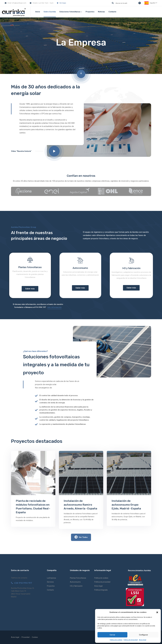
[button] (157, 612)
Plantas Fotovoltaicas (78, 578)
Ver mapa (63, 3)
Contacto (112, 12)
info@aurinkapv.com (19, 3)
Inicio (38, 12)
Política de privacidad (131, 640)
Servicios (50, 582)
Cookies (35, 637)
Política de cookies (116, 640)
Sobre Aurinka (50, 12)
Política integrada (101, 590)
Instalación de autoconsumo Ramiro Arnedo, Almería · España (80, 505)
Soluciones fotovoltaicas (70, 12)
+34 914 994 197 (21, 583)
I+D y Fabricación (76, 586)
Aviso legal (143, 640)
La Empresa (51, 578)
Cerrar (112, 635)
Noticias (101, 12)
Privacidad (26, 637)
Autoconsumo (75, 582)
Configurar (144, 635)
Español (150, 3)
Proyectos (90, 12)
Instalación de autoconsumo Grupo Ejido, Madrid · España (126, 505)
